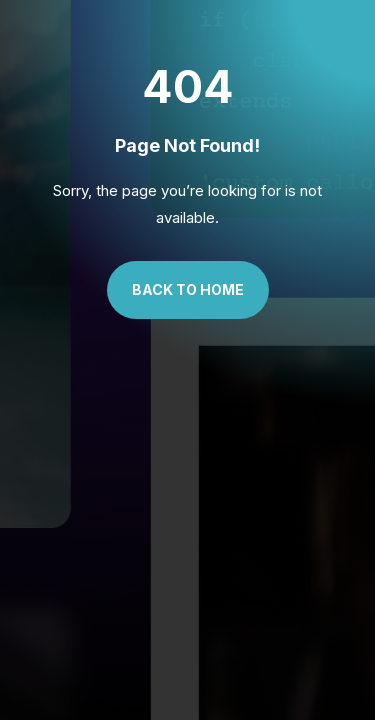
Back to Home (188, 289)
